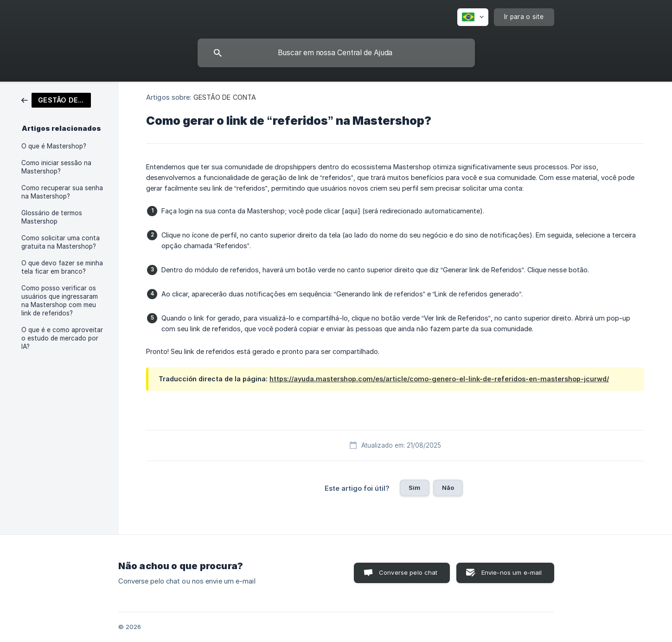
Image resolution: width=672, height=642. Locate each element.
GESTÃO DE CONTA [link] (225, 97)
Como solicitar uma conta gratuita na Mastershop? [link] (61, 242)
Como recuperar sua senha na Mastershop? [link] (62, 192)
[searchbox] (336, 53)
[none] (473, 17)
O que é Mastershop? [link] (54, 146)
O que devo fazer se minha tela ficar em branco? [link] (62, 267)
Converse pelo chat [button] (408, 572)
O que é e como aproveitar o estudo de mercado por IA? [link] (62, 338)
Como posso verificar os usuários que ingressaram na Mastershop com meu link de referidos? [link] (60, 301)
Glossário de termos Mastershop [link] (52, 217)
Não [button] (448, 488)
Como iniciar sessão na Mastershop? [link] (56, 167)
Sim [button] (414, 488)
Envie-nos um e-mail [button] (512, 572)
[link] (56, 100)
